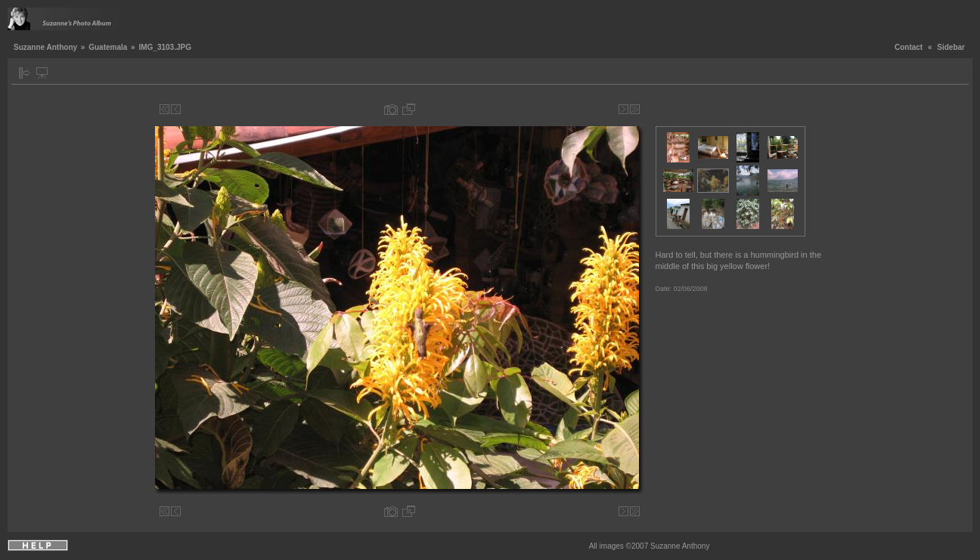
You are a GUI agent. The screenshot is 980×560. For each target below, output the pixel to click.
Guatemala (108, 47)
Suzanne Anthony (45, 47)
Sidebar (951, 47)
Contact (909, 47)
